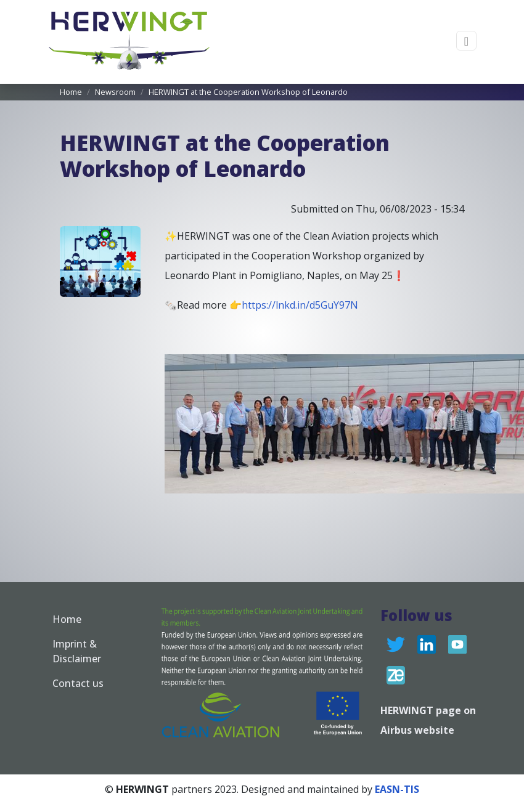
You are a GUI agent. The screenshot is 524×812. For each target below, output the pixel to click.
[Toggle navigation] (466, 41)
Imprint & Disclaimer (77, 651)
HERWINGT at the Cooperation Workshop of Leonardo (248, 92)
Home (71, 92)
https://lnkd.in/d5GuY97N (300, 305)
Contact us (78, 683)
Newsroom (115, 92)
